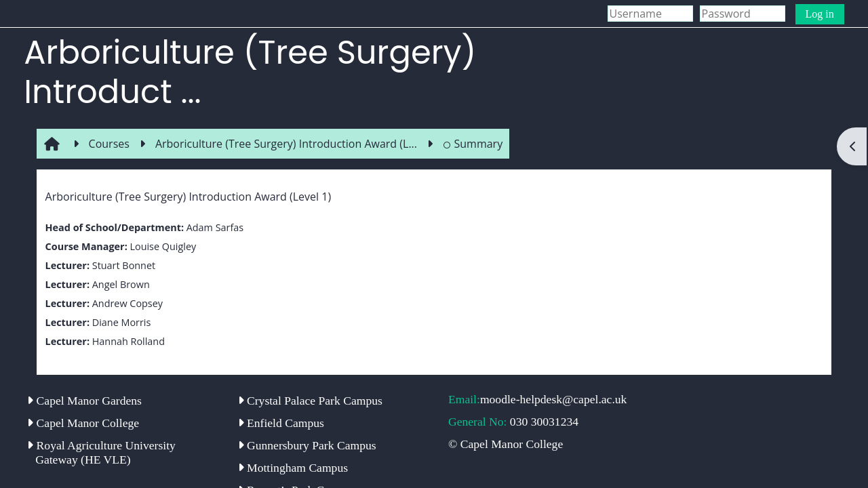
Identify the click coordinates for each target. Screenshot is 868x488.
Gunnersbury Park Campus (307, 445)
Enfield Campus (281, 423)
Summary (473, 144)
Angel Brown (121, 284)
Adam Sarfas (215, 227)
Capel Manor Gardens (84, 401)
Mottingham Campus (293, 468)
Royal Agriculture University (101, 452)
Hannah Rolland (129, 341)
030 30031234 (544, 422)
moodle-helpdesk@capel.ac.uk (554, 399)
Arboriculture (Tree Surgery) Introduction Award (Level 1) (189, 197)
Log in (820, 14)
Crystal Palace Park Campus (310, 401)
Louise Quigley (163, 246)
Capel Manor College (83, 423)
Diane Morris (122, 322)
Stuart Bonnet (124, 265)
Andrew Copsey (127, 303)
